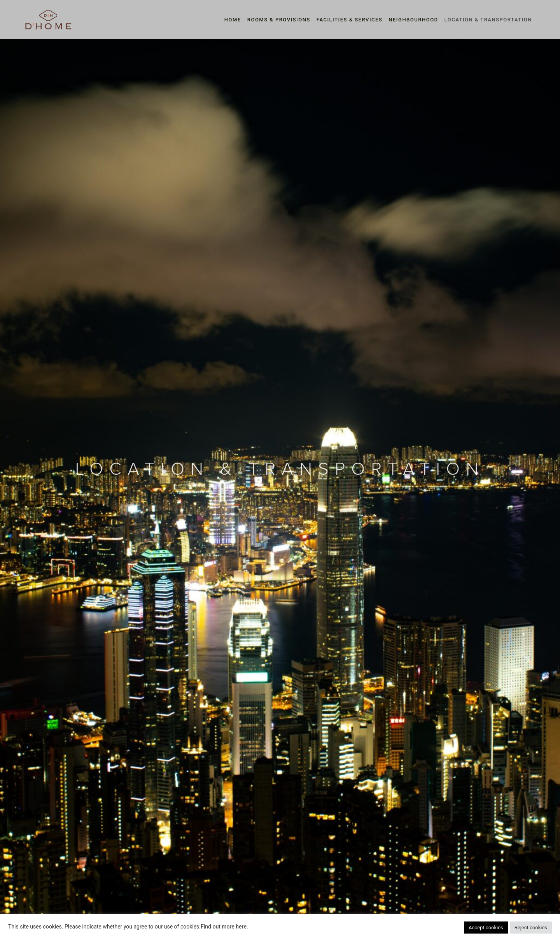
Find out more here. (224, 927)
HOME (233, 20)
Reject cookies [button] (531, 928)
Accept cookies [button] (486, 928)
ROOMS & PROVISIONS (279, 20)
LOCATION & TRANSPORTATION (488, 20)
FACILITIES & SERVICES (349, 20)
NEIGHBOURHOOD (413, 20)
